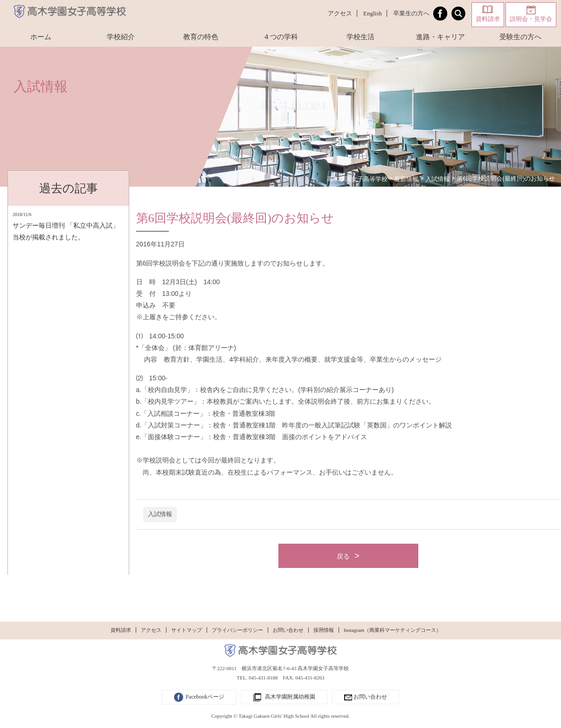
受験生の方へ (520, 37)
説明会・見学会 (531, 19)
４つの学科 (280, 37)
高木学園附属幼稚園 (284, 698)
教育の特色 (201, 37)
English (373, 13)
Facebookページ (199, 697)
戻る (343, 556)
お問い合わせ (288, 630)
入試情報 (160, 514)
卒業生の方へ (411, 13)
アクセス (340, 13)
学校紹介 (121, 37)
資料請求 (488, 19)
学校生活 (360, 37)
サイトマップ (187, 630)
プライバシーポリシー (237, 630)
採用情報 (324, 630)
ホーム (41, 37)
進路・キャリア (440, 37)
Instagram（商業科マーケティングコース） (392, 630)
